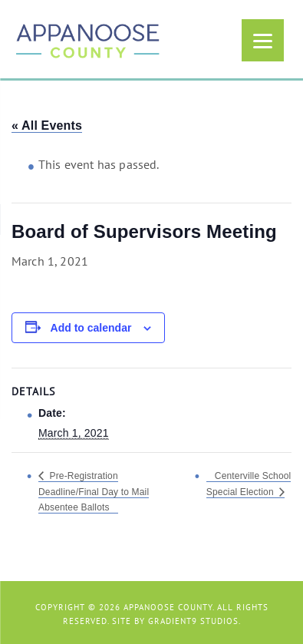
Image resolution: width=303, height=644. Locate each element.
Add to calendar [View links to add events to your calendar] (91, 328)
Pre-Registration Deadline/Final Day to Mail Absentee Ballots (94, 492)
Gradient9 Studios (193, 621)
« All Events (47, 125)
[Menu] (263, 40)
